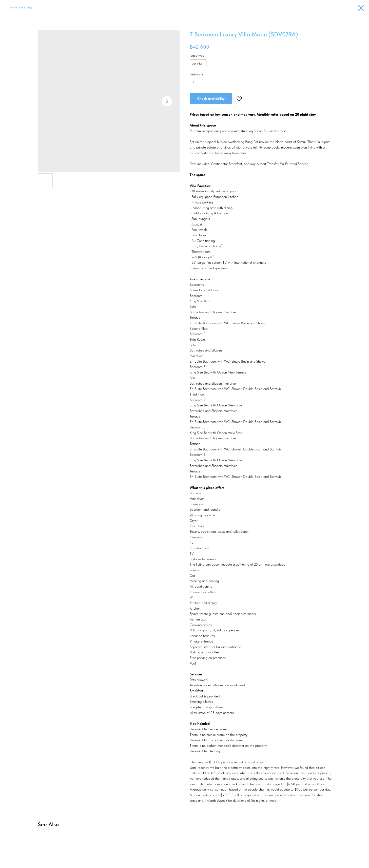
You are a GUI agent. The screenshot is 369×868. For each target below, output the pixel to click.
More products (21, 8)
